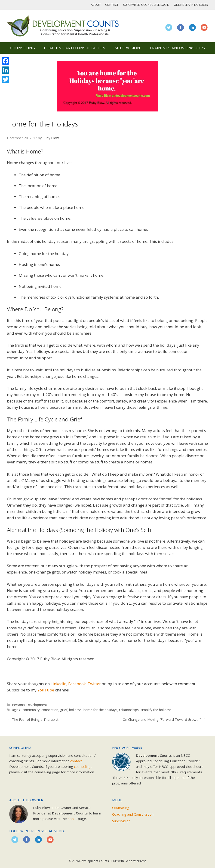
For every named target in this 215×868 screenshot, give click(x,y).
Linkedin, (59, 684)
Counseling (22, 48)
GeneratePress (135, 861)
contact (76, 761)
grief (64, 710)
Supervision (128, 48)
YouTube (46, 690)
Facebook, (77, 684)
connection (50, 710)
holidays (75, 710)
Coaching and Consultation (75, 48)
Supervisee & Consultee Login (146, 5)
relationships (129, 710)
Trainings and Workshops (177, 48)
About (96, 5)
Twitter (94, 684)
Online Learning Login (191, 5)
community (31, 710)
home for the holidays (100, 710)
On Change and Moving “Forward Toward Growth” (162, 719)
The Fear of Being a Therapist (35, 719)
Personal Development (30, 705)
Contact (112, 5)
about (72, 819)
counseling (82, 766)
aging (16, 710)
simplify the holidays (156, 710)
